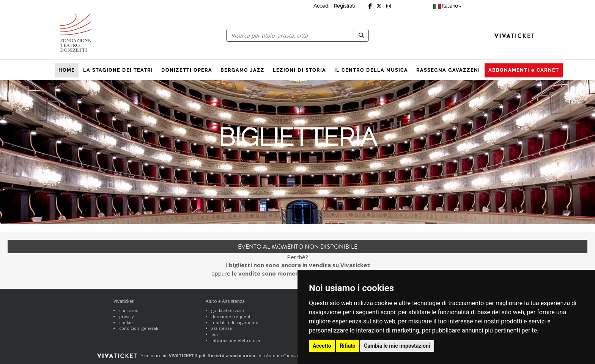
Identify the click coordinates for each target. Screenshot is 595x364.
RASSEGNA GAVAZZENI (448, 70)
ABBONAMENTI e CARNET (524, 70)
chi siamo (129, 310)
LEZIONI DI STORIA (299, 70)
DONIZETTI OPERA (187, 70)
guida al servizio (228, 310)
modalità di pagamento (235, 322)
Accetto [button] (322, 346)
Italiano (448, 6)
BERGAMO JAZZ (242, 70)
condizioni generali (139, 328)
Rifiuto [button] (348, 346)
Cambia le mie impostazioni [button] (397, 346)
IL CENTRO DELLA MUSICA (371, 70)
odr (215, 334)
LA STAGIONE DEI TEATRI (118, 70)
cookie (126, 322)
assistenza (222, 328)
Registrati (344, 6)
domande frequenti (231, 316)
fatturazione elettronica (236, 340)
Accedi (321, 6)
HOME (67, 70)
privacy (127, 316)
